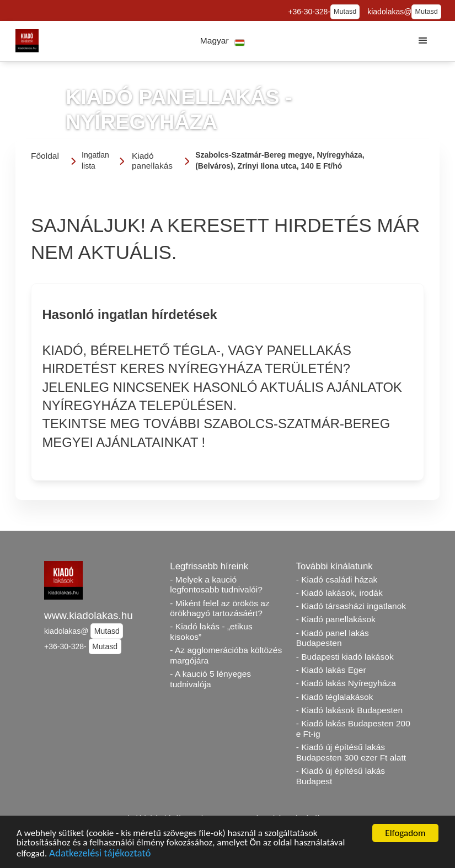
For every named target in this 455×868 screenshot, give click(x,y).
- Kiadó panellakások (336, 619)
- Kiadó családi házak (337, 579)
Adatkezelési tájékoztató (100, 854)
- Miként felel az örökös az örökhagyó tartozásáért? (220, 608)
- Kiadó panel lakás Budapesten (333, 638)
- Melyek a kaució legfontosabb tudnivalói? (216, 585)
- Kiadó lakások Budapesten (349, 710)
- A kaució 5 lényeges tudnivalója (210, 679)
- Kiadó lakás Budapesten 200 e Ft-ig (353, 729)
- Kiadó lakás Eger (331, 670)
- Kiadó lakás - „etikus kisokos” (211, 632)
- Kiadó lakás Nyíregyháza (346, 683)
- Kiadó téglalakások (335, 697)
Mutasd (345, 12)
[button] (223, 41)
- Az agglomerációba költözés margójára (226, 655)
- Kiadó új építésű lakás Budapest (341, 776)
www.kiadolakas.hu (89, 615)
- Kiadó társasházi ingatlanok (351, 606)
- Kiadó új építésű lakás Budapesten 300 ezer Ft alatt (351, 752)
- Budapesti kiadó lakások (345, 657)
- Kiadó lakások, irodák (339, 593)
